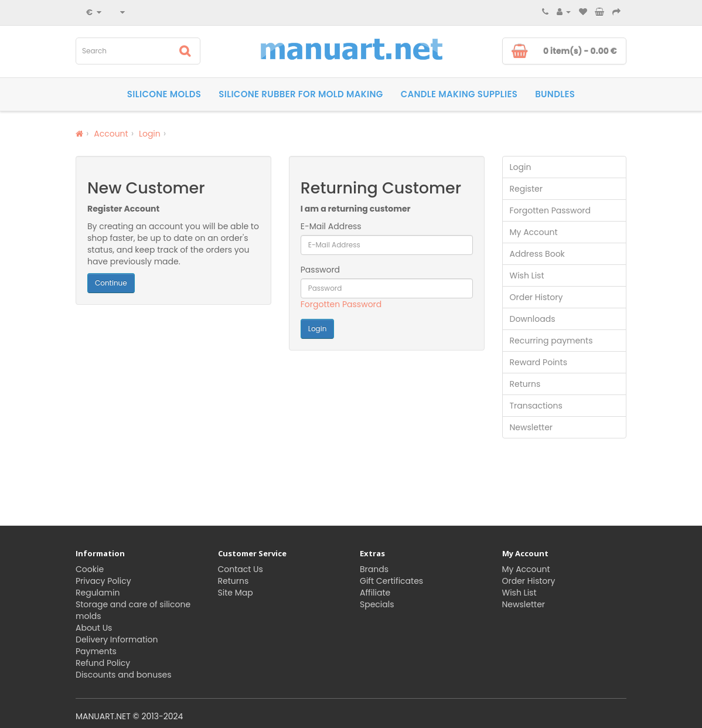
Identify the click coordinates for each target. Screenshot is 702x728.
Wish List (527, 275)
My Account (534, 232)
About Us (94, 628)
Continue (111, 283)
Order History (536, 297)
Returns (525, 384)
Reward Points (539, 362)
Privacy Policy (103, 581)
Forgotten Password (341, 304)
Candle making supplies (459, 94)
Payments (96, 651)
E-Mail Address (331, 226)
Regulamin (98, 593)
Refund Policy (103, 663)
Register (526, 189)
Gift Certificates (391, 581)
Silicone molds (164, 94)
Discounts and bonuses (123, 675)
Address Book (537, 254)
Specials (377, 604)
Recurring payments (551, 341)
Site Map (236, 593)
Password (320, 270)
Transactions (536, 406)
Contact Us (241, 569)
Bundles (555, 94)
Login (150, 134)
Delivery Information (117, 639)
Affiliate (375, 593)
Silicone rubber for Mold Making (301, 94)
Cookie (90, 569)
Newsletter (531, 427)
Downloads (533, 319)
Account (111, 134)
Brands (374, 569)
